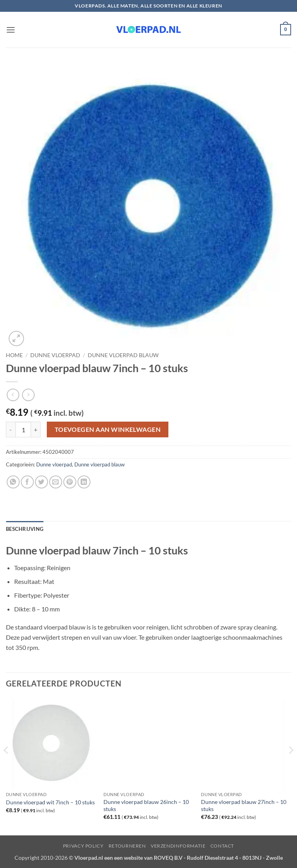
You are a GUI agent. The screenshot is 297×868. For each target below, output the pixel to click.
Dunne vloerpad (55, 355)
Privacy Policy (83, 846)
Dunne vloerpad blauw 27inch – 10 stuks (244, 806)
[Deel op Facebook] (27, 482)
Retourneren (127, 846)
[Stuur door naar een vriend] (56, 482)
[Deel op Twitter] (42, 482)
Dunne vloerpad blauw (123, 355)
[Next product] (13, 395)
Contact (222, 846)
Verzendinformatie (178, 846)
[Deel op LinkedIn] (84, 482)
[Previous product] (28, 395)
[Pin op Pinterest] (70, 482)
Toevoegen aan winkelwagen (108, 429)
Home (14, 355)
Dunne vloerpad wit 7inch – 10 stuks (50, 802)
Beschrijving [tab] (25, 529)
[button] (11, 30)
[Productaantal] (23, 429)
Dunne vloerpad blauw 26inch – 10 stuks (146, 806)
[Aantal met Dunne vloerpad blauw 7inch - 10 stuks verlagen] (11, 429)
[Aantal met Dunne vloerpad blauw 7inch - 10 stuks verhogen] (36, 429)
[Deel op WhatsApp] (13, 482)
